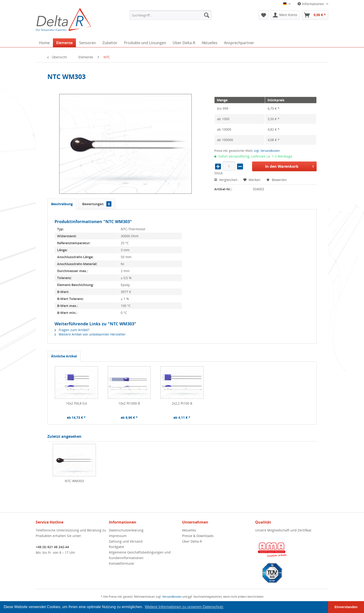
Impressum (118, 536)
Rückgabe (116, 547)
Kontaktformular (122, 563)
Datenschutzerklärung (126, 530)
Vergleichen (226, 180)
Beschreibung (62, 204)
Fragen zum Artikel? (72, 330)
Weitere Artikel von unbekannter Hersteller (90, 334)
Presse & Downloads (198, 536)
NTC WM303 (74, 481)
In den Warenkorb (289, 166)
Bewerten (276, 180)
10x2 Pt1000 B (129, 403)
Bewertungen (97, 204)
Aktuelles (189, 530)
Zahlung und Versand (126, 541)
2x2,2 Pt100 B (182, 403)
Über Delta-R (192, 541)
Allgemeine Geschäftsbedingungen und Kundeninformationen (140, 555)
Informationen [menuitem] (311, 4)
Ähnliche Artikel (64, 356)
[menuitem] (171, 15)
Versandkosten (172, 597)
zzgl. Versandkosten (267, 151)
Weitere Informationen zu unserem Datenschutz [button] (184, 607)
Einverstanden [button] (346, 607)
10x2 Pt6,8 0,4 (76, 403)
